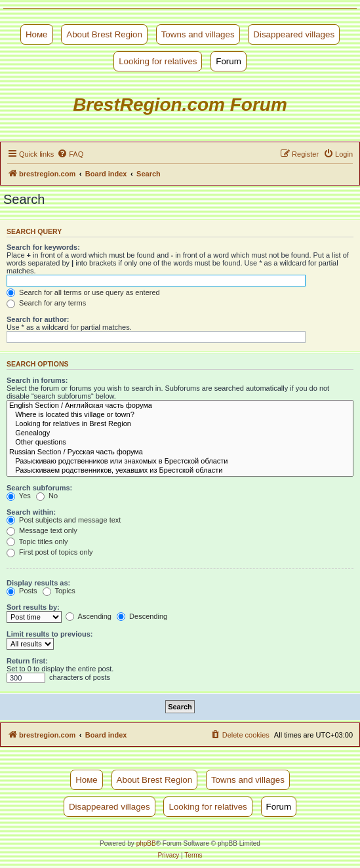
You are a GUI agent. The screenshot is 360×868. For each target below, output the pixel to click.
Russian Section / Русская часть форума (180, 452)
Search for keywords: (43, 247)
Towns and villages (198, 34)
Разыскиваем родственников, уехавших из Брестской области (180, 471)
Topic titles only (37, 542)
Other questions (180, 443)
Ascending (89, 616)
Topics (59, 591)
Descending (142, 616)
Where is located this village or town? (180, 415)
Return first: (27, 661)
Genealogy (180, 433)
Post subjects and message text (64, 520)
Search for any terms (46, 303)
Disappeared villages (294, 34)
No (47, 496)
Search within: (31, 512)
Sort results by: (33, 607)
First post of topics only (50, 552)
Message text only (42, 530)
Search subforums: (39, 488)
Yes (19, 496)
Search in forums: (37, 380)
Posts (22, 591)
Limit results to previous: (50, 634)
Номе (37, 34)
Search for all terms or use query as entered (83, 292)
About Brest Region (104, 34)
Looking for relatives (158, 61)
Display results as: (38, 583)
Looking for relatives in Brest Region (180, 424)
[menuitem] (70, 154)
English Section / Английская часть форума (180, 406)
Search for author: (38, 319)
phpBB (146, 843)
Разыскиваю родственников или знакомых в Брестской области (180, 462)
